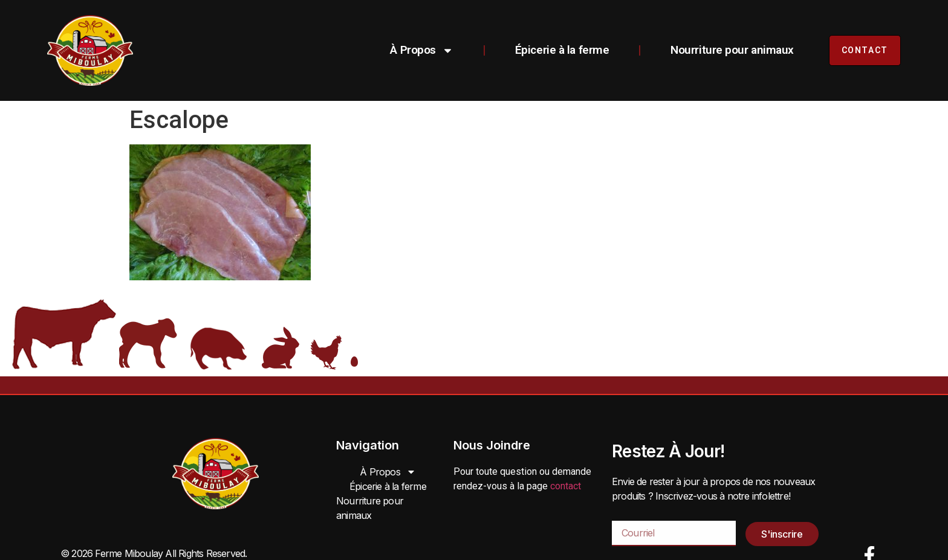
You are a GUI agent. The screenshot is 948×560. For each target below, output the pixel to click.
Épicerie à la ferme (562, 50)
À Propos (421, 50)
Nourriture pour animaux (732, 50)
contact (566, 486)
